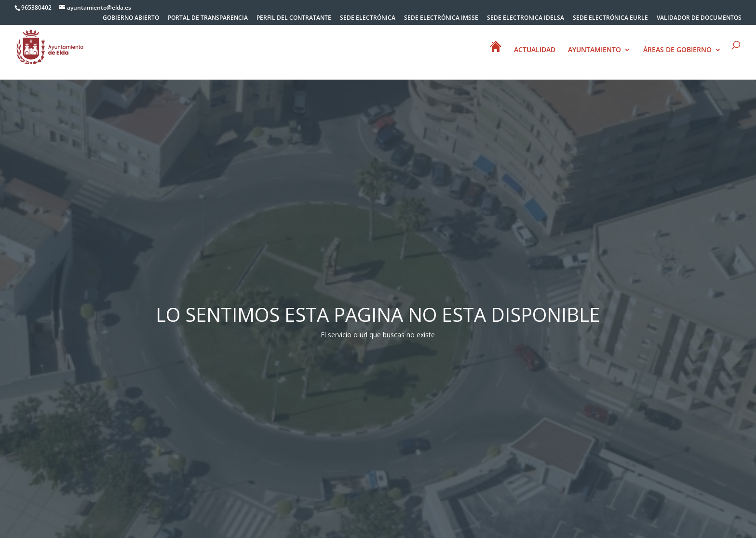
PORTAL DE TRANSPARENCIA (208, 18)
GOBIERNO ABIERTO (131, 18)
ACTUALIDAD (535, 50)
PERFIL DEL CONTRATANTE (294, 18)
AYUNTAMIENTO (594, 50)
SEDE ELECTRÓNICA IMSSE (441, 18)
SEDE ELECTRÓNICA (368, 18)
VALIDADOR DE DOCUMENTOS (699, 18)
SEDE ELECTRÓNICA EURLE (610, 18)
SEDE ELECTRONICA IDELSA (526, 18)
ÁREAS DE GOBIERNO (677, 50)
